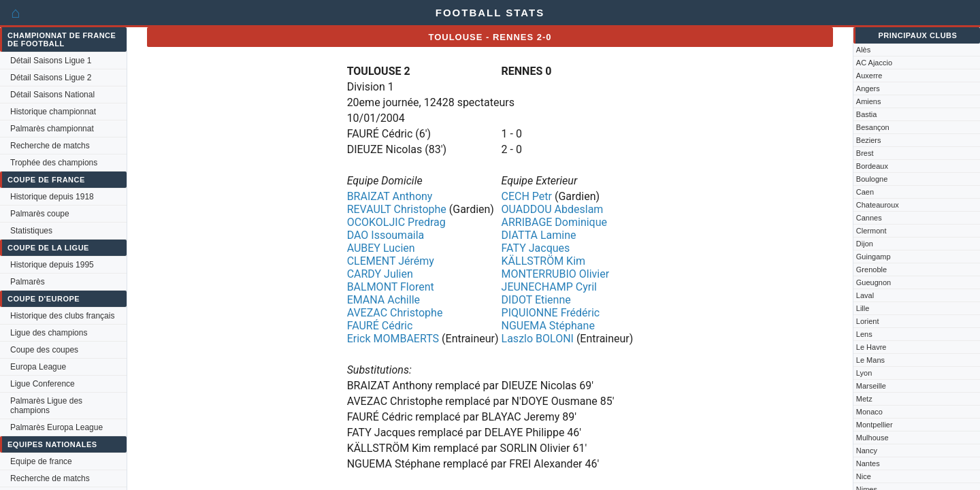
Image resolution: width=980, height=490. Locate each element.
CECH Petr (527, 196)
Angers (868, 88)
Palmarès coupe (40, 214)
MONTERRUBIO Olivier (556, 274)
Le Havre (871, 347)
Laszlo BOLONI (538, 339)
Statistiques (31, 231)
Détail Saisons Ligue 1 (51, 61)
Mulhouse (872, 438)
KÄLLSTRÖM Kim (544, 261)
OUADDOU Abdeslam (553, 209)
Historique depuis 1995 (52, 265)
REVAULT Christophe (397, 209)
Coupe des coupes (44, 350)
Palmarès (28, 282)
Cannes (869, 218)
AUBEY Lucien (381, 248)
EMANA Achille (383, 300)
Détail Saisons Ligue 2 (51, 78)
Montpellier (875, 425)
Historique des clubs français (62, 316)
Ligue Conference (43, 384)
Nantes (868, 463)
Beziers (869, 140)
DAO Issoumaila (386, 235)
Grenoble (871, 269)
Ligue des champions (49, 333)
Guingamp (873, 257)
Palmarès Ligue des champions (46, 406)
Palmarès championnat (52, 129)
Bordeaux (872, 166)
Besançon (873, 127)
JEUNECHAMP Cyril (549, 287)
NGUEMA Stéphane (548, 326)
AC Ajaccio (874, 63)
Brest (865, 153)
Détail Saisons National (52, 95)
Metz (864, 399)
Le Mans (870, 360)
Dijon (865, 244)
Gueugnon (873, 282)
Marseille (871, 386)
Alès (863, 50)
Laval (865, 295)
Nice (864, 476)
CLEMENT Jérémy (391, 261)
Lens (864, 334)
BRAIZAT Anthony (390, 196)
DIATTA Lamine (539, 235)
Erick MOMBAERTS (393, 339)
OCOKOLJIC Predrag (396, 222)
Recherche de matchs (50, 146)
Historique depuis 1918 (52, 197)
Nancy (867, 451)
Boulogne (872, 179)
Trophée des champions (54, 163)
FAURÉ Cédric (380, 326)
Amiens (869, 101)
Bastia (867, 114)
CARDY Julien (380, 274)
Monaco (869, 412)
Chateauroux (878, 205)
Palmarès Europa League (56, 427)
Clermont (871, 231)
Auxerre (869, 76)
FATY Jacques (536, 248)
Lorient (868, 321)
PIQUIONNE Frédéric (551, 313)
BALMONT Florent (391, 287)
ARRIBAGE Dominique (554, 222)
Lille (863, 308)
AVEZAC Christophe (395, 313)
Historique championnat (53, 112)
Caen (865, 192)
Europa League (38, 367)
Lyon (864, 373)
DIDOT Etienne (536, 300)
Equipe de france (41, 461)
